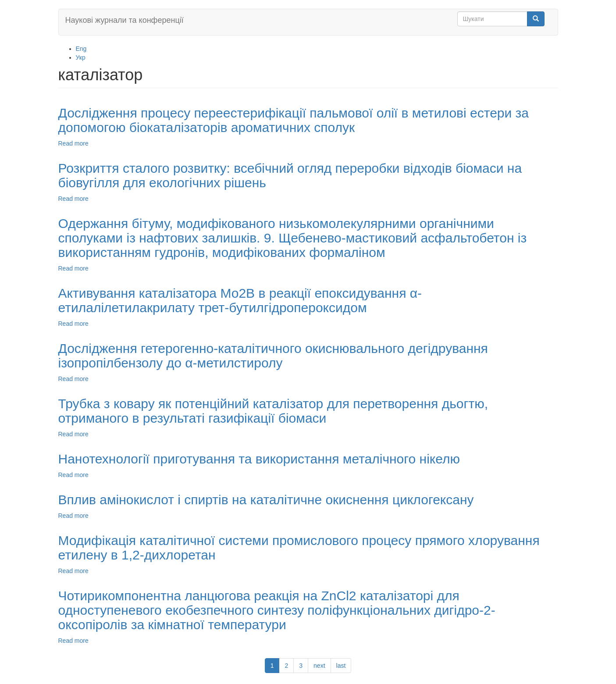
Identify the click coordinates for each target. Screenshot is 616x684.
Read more (73, 143)
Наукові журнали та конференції (125, 20)
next (319, 666)
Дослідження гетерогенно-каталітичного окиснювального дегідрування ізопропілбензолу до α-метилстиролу (273, 356)
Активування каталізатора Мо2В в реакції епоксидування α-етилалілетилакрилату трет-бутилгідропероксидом (240, 300)
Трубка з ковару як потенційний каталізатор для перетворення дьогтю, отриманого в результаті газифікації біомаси (273, 411)
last (341, 666)
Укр (81, 57)
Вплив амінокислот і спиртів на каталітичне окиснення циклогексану (266, 500)
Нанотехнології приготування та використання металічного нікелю (259, 459)
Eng (81, 49)
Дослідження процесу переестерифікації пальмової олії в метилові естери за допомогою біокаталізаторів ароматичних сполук (294, 120)
